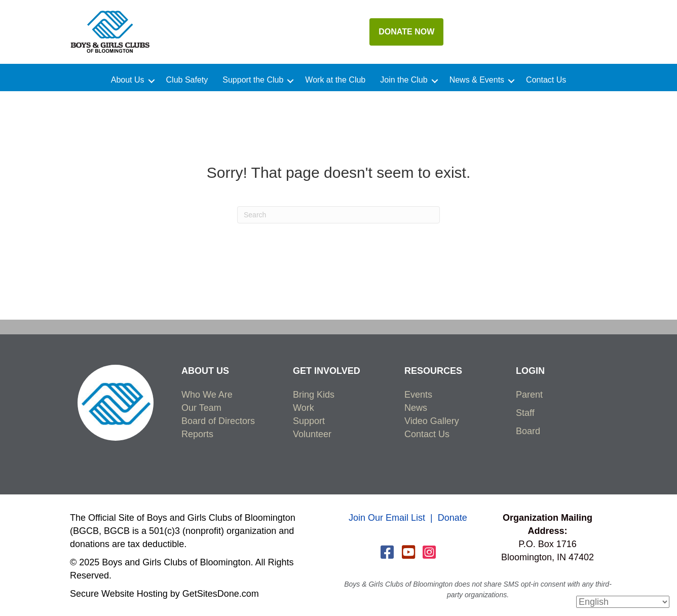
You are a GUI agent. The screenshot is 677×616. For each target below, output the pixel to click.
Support (309, 421)
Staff (525, 413)
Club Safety (187, 80)
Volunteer (312, 434)
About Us (128, 80)
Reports (197, 434)
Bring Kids (314, 395)
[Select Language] (623, 602)
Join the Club (404, 80)
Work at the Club (335, 80)
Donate (453, 518)
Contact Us (546, 80)
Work (304, 408)
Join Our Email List (387, 518)
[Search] (338, 215)
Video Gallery (432, 421)
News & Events (477, 80)
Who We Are (207, 395)
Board (528, 431)
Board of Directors (218, 421)
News (416, 408)
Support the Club (253, 80)
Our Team (201, 408)
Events (418, 395)
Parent (529, 395)
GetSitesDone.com (221, 594)
